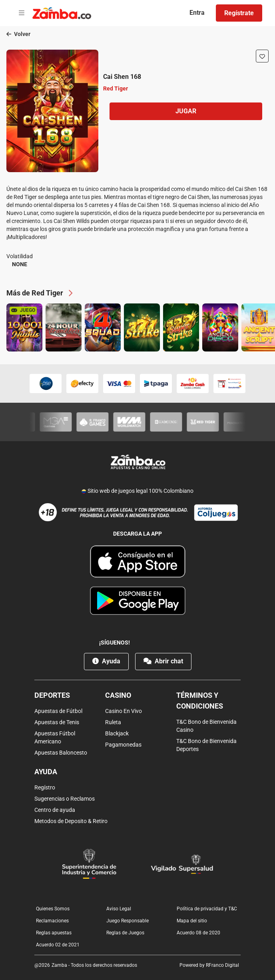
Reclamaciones (52, 921)
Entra (197, 13)
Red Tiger (116, 88)
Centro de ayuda (55, 810)
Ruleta (113, 722)
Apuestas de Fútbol (58, 711)
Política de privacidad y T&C (207, 909)
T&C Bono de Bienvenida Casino (206, 726)
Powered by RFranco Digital (209, 965)
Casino (118, 695)
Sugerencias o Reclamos (65, 799)
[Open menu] (22, 13)
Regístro (45, 787)
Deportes (52, 695)
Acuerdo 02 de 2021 (58, 945)
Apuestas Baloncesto (61, 753)
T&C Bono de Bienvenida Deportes (206, 745)
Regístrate (239, 13)
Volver (18, 34)
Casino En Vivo (124, 711)
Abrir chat (163, 661)
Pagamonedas (123, 745)
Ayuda (106, 661)
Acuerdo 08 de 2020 (198, 933)
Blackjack (117, 733)
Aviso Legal (119, 909)
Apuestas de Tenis (57, 722)
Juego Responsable (128, 921)
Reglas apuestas (54, 933)
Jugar (186, 111)
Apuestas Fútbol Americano (55, 737)
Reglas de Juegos (125, 933)
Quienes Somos (53, 909)
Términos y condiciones (200, 701)
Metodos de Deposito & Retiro (71, 821)
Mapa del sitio (192, 921)
